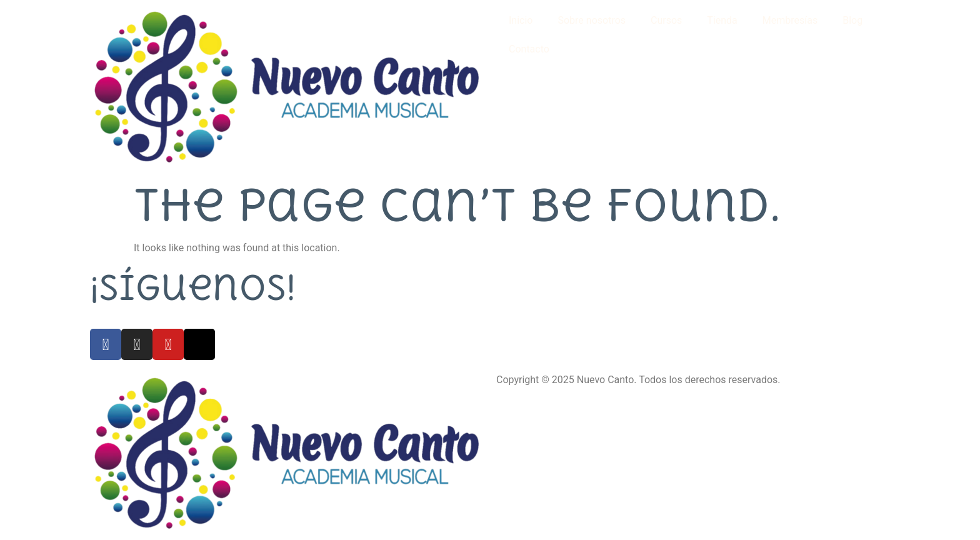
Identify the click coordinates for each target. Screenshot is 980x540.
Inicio (521, 20)
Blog (852, 20)
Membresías (790, 20)
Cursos (666, 20)
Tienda (722, 20)
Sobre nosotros (592, 20)
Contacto (529, 49)
